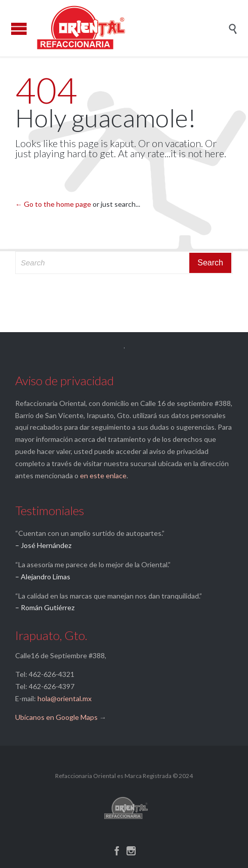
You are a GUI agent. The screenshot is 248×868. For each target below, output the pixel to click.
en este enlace (103, 475)
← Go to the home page (53, 204)
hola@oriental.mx (65, 698)
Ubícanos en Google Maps (56, 717)
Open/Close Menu (19, 29)
